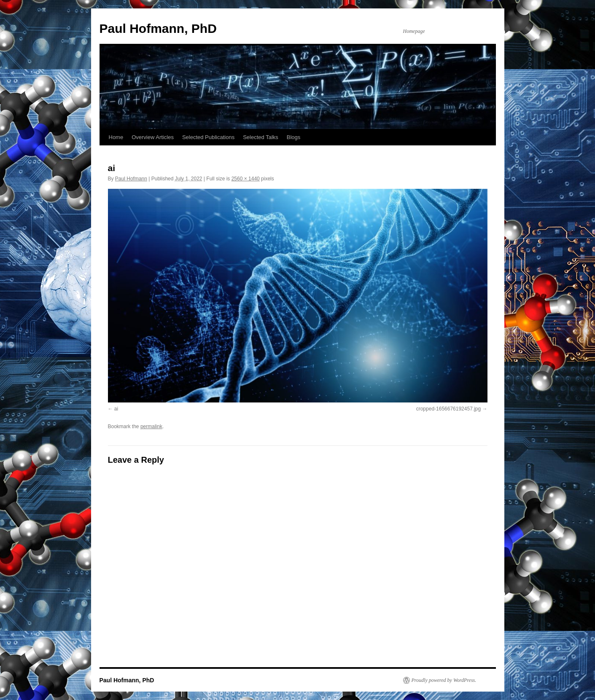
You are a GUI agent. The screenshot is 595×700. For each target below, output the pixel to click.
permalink (151, 426)
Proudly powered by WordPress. (444, 680)
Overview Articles (153, 137)
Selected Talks (261, 137)
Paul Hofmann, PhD (158, 28)
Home (116, 137)
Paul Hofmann (131, 179)
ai (116, 409)
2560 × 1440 (246, 179)
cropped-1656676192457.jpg (448, 409)
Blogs (294, 137)
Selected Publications (208, 137)
